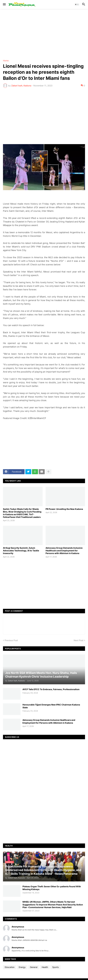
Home (6, 61)
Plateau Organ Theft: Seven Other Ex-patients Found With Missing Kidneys (52, 888)
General (34, 967)
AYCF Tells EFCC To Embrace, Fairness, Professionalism (51, 689)
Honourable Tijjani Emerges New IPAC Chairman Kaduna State (51, 706)
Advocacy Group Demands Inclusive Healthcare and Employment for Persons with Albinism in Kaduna (64, 551)
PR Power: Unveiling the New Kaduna (64, 509)
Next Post (79, 640)
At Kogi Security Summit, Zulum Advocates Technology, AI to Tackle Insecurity (21, 551)
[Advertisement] (44, 34)
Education (10, 967)
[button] (4, 4)
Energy (22, 967)
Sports (55, 967)
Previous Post (11, 640)
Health (45, 967)
